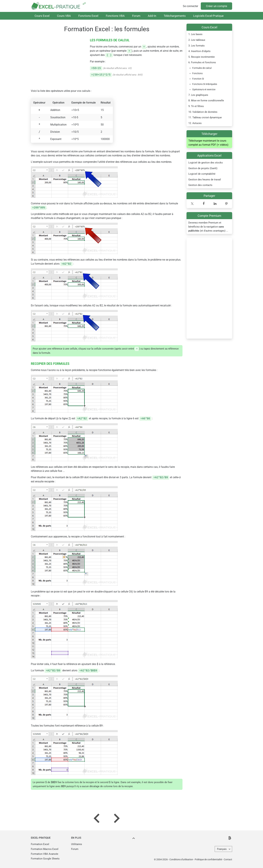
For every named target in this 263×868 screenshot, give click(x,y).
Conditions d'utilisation (181, 859)
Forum (136, 16)
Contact (228, 859)
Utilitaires (77, 844)
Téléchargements (175, 16)
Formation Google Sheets (45, 859)
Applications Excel (209, 155)
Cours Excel (42, 16)
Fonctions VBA (115, 16)
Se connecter (190, 6)
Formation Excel (40, 844)
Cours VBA (64, 16)
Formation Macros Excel (45, 849)
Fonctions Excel (88, 16)
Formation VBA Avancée (45, 854)
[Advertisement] (209, 288)
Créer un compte (217, 6)
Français (222, 849)
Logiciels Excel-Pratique (208, 16)
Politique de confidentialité (208, 859)
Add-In (152, 16)
